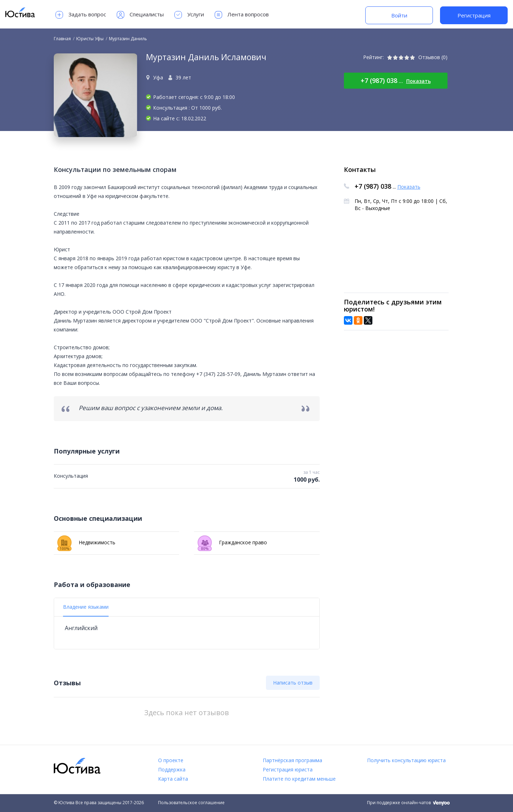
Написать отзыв (293, 683)
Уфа (158, 77)
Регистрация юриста (288, 769)
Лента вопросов (242, 15)
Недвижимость (86, 543)
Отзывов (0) (433, 57)
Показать (418, 81)
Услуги (189, 15)
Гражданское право (232, 543)
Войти (399, 15)
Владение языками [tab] (86, 607)
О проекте (171, 760)
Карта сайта (173, 779)
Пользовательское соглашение (191, 803)
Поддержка (172, 769)
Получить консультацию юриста (406, 760)
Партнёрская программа (292, 760)
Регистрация (474, 15)
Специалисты (140, 15)
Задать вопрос (81, 15)
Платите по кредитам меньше (299, 779)
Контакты (360, 169)
